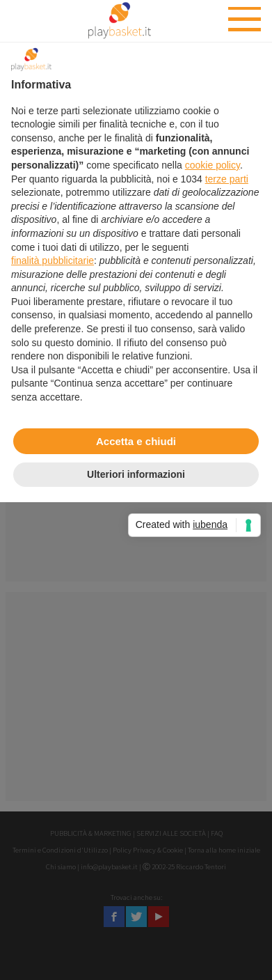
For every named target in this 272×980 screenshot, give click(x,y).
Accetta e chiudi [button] (136, 441)
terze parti (227, 179)
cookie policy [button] (213, 165)
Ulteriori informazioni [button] (136, 474)
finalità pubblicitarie (53, 260)
